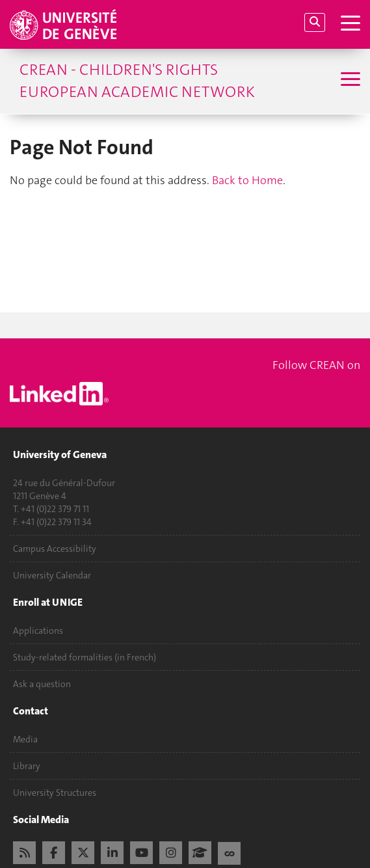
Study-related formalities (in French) (85, 657)
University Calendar (52, 575)
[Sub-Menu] (349, 81)
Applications (38, 631)
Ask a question (42, 684)
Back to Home (247, 180)
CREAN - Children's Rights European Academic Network (137, 81)
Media (25, 739)
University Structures (55, 793)
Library (27, 766)
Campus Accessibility (55, 549)
